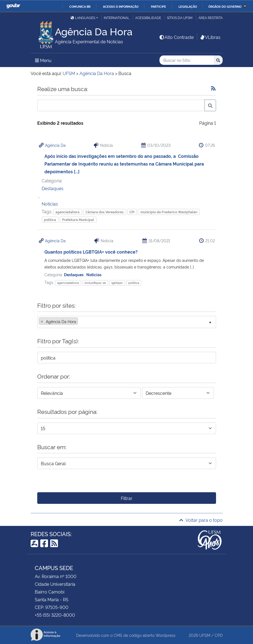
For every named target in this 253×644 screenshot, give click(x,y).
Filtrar (127, 498)
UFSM (205, 635)
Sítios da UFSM (180, 18)
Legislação (188, 6)
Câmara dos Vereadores (105, 212)
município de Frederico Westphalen (169, 212)
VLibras (210, 37)
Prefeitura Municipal (78, 219)
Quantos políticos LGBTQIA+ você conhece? (91, 252)
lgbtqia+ (117, 283)
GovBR (13, 6)
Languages (83, 18)
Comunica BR (80, 6)
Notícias (50, 204)
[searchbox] (81, 321)
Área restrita (211, 18)
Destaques (53, 188)
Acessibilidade (148, 18)
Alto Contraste (176, 37)
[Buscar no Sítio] (187, 60)
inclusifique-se (95, 283)
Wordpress (166, 635)
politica (50, 219)
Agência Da (55, 145)
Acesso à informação (121, 6)
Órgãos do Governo (225, 6)
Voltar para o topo (201, 520)
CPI (132, 212)
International (117, 18)
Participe (159, 6)
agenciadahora (67, 212)
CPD (219, 635)
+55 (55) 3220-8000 (55, 615)
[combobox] (127, 322)
